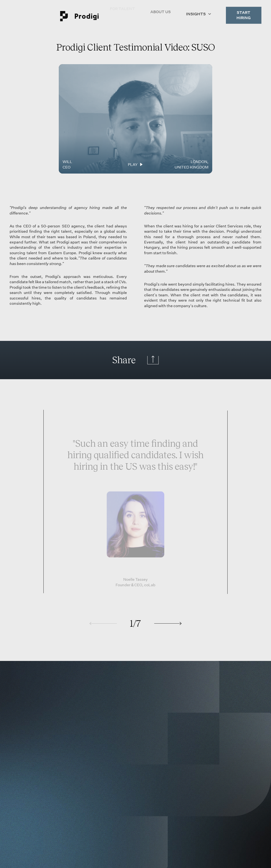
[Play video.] (135, 119)
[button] (199, 11)
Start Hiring (244, 13)
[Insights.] (199, 11)
